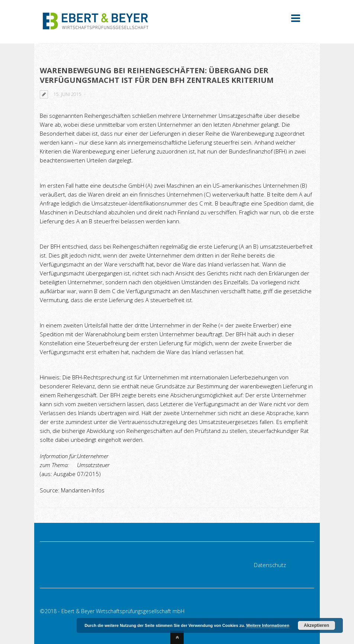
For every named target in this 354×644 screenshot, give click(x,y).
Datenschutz (270, 565)
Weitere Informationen (268, 625)
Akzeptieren (316, 625)
